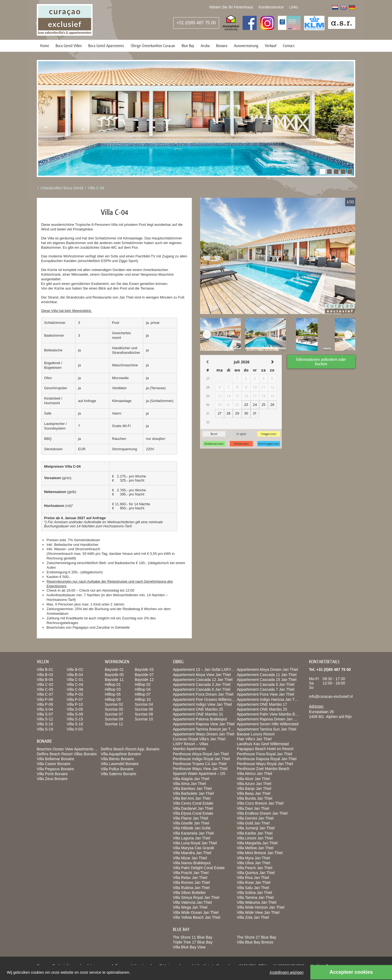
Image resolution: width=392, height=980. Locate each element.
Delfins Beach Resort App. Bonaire (130, 749)
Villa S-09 (75, 714)
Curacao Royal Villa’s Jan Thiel (199, 739)
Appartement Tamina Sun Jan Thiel (267, 729)
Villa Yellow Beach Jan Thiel (197, 917)
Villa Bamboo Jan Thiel (192, 789)
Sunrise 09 (114, 719)
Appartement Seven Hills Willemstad (268, 724)
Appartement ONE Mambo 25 (198, 709)
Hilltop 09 (113, 699)
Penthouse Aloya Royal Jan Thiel (201, 754)
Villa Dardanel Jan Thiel (193, 808)
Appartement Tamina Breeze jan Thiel (205, 729)
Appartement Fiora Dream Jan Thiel (203, 694)
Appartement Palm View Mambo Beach (270, 714)
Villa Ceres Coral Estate (193, 803)
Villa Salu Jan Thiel (253, 888)
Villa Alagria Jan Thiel (191, 779)
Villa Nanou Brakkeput (192, 863)
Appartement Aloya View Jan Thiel (202, 675)
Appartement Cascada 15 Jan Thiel (267, 680)
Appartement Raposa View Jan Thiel (204, 724)
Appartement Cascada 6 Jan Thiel (202, 689)
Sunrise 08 (144, 714)
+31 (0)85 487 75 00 (196, 23)
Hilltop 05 (113, 694)
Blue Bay (188, 46)
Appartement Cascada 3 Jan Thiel (202, 684)
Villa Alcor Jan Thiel (253, 779)
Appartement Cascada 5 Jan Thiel (266, 684)
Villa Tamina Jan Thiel (255, 897)
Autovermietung (246, 46)
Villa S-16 (45, 724)
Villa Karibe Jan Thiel (255, 833)
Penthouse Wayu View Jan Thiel (200, 769)
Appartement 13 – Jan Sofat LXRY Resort (208, 669)
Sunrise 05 (114, 709)
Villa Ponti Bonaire (52, 774)
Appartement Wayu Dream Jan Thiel (204, 734)
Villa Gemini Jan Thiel (255, 818)
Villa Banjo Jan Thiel (254, 789)
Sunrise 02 (114, 704)
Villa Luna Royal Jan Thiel (195, 843)
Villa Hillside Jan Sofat (192, 828)
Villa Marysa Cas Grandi (193, 848)
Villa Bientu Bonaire (117, 759)
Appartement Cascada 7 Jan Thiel (266, 689)
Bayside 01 (114, 669)
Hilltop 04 (143, 689)
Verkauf (271, 46)
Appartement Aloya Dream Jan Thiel (267, 669)
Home (45, 46)
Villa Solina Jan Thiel (254, 893)
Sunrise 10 (144, 719)
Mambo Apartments (189, 749)
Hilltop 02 (143, 684)
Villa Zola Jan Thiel (253, 917)
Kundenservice (271, 7)
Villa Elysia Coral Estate (193, 813)
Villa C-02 (45, 684)
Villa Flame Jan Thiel (190, 818)
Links (294, 7)
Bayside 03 (144, 669)
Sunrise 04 (144, 704)
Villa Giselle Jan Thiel (191, 823)
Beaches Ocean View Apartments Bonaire (72, 749)
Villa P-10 (75, 704)
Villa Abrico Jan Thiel (254, 774)
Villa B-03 (45, 675)
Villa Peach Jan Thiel (255, 868)
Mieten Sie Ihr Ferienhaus (231, 7)
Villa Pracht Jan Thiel (191, 873)
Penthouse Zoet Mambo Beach (263, 769)
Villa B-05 (45, 680)
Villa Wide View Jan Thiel (258, 912)
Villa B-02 (75, 669)
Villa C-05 (45, 689)
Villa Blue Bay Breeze (255, 942)
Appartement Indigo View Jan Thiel (202, 704)
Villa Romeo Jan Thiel (191, 882)
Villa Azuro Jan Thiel (254, 784)
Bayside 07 (144, 675)
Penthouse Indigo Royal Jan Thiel (201, 759)
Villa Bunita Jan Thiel (255, 798)
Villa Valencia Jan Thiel (192, 902)
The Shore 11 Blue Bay (193, 937)
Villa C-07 (45, 694)
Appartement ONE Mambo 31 (198, 714)
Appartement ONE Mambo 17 (262, 704)
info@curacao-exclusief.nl (331, 696)
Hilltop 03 (113, 689)
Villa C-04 (96, 188)
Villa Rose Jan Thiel (254, 882)
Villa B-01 (45, 669)
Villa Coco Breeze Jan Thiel (260, 803)
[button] (323, 172)
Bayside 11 (114, 680)
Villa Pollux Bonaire (117, 769)
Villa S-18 (75, 724)
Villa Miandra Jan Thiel (192, 853)
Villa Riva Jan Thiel (253, 878)
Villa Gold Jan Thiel (253, 823)
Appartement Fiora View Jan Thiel (265, 694)
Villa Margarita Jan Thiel (257, 843)
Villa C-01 (75, 680)
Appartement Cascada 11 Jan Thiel (267, 675)
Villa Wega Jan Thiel (190, 907)
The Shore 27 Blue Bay (257, 937)
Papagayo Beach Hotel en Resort (265, 749)
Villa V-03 (75, 729)
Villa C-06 (75, 689)
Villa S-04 (45, 709)
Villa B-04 (75, 675)
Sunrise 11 (114, 724)
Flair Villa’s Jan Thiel (254, 739)
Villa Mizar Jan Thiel (190, 858)
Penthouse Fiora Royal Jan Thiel (264, 754)
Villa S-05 (75, 709)
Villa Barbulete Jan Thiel (193, 793)
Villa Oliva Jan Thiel (253, 863)
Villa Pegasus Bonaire (55, 769)
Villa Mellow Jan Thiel (255, 848)
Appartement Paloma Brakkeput (200, 719)
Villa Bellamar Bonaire (55, 759)
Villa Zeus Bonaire (52, 779)
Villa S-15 (75, 719)
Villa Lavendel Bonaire (120, 764)
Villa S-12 (45, 719)
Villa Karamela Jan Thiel (193, 833)
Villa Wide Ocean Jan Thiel (196, 912)
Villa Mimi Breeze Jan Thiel (260, 853)
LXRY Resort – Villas (191, 744)
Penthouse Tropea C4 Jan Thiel (200, 764)
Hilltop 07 (143, 694)
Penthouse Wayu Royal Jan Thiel (265, 764)
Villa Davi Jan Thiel (253, 808)
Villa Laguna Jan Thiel (192, 838)
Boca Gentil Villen (69, 46)
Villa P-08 (45, 704)
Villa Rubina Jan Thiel (191, 888)
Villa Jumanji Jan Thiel (256, 828)
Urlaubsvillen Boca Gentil (62, 188)
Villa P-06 (45, 699)
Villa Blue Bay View (189, 947)
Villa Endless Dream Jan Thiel (262, 813)
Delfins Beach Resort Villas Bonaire (67, 754)
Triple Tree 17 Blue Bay (193, 942)
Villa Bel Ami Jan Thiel (192, 798)
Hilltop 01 (113, 684)
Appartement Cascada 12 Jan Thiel (203, 680)
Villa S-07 (45, 714)
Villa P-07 (75, 699)
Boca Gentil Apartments (106, 46)
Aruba (205, 46)
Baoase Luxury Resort (256, 734)
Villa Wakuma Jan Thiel (257, 902)
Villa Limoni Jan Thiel (255, 838)
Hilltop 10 (143, 699)
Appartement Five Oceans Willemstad (205, 699)
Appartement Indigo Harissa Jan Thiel (269, 699)
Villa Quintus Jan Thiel (256, 873)
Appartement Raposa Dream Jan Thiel (269, 719)
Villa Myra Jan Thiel (253, 858)
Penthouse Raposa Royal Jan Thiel (267, 759)
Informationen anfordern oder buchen (321, 362)
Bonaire (222, 46)
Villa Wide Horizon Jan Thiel (261, 907)
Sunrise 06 (144, 709)
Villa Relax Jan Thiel (190, 878)
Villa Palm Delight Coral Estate (199, 868)
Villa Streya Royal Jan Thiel (196, 897)
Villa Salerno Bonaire (119, 774)
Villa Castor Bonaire (53, 764)
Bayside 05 (114, 675)
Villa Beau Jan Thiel (254, 793)
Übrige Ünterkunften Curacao (153, 46)
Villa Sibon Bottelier (189, 893)
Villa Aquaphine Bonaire (121, 754)
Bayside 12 (144, 680)
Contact (289, 46)
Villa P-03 (75, 694)
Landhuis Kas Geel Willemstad (263, 744)
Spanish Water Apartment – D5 (199, 774)
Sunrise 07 (114, 714)
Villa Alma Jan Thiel (189, 784)
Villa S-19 (45, 729)
